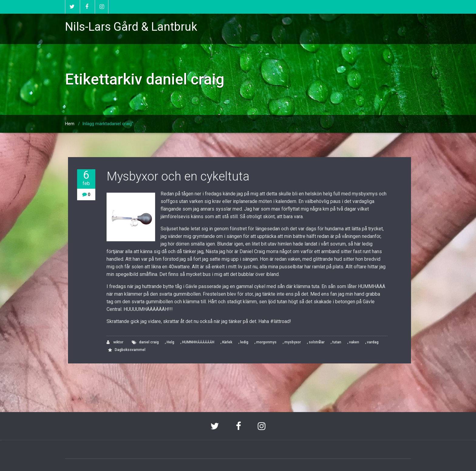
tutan (337, 342)
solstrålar (317, 342)
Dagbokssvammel (130, 350)
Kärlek (227, 342)
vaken (354, 342)
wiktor (115, 342)
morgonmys (266, 342)
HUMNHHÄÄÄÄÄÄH (198, 342)
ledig (244, 342)
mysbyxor (293, 342)
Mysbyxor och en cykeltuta (178, 176)
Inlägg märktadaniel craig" (108, 124)
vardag (373, 342)
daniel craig (149, 342)
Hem (70, 124)
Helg (170, 342)
